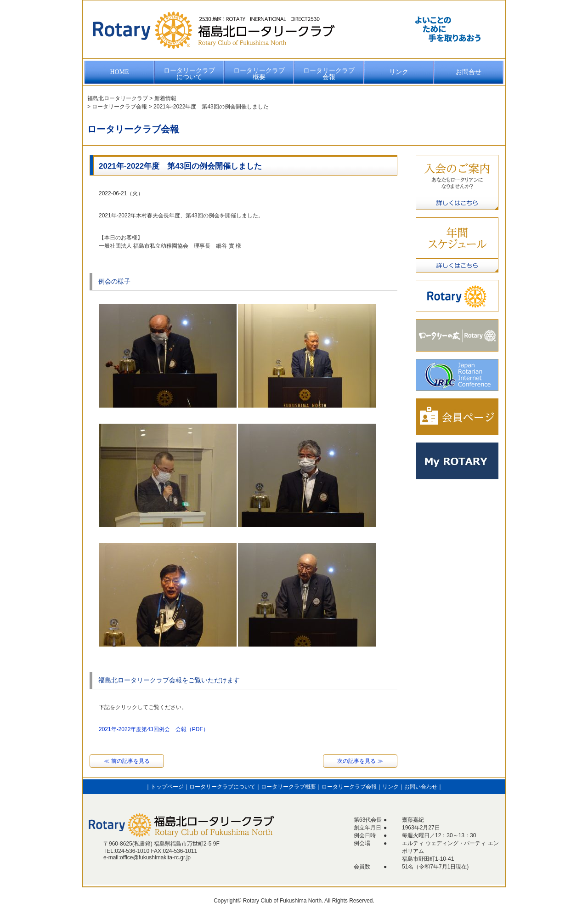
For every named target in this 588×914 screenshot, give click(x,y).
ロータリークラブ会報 (329, 74)
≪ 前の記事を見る (127, 761)
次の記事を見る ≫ (360, 761)
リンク (399, 72)
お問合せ (469, 72)
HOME (119, 72)
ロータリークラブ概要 (259, 74)
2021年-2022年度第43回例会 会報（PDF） (154, 729)
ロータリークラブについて (189, 74)
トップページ (167, 787)
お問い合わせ (421, 787)
